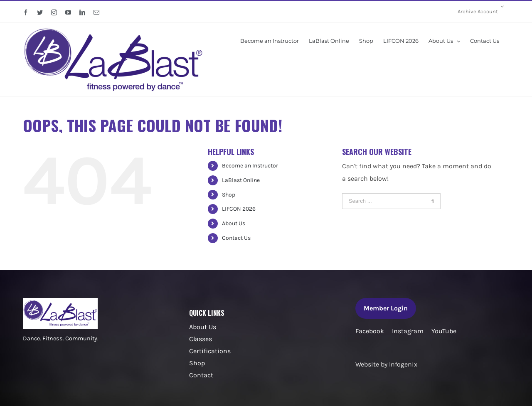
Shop (229, 195)
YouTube (444, 331)
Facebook (370, 331)
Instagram (408, 331)
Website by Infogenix (386, 364)
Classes (201, 339)
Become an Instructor (250, 166)
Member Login (386, 308)
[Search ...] (383, 201)
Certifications (210, 351)
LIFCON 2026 (239, 209)
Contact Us (236, 238)
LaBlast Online (241, 180)
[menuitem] (481, 12)
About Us (234, 223)
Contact (201, 375)
